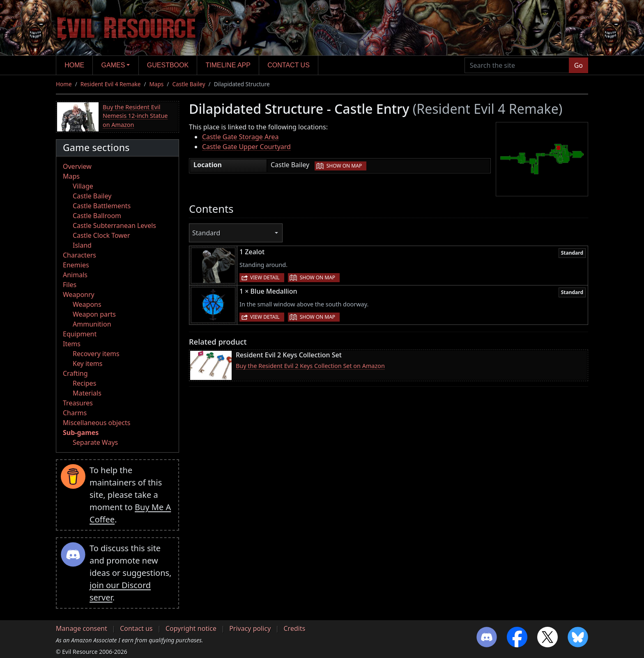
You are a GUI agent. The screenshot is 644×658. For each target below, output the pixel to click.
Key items (87, 364)
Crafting (75, 373)
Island (82, 245)
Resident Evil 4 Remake (111, 84)
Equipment (80, 334)
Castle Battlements (102, 206)
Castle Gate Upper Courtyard (246, 147)
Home (74, 65)
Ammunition (92, 324)
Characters (79, 255)
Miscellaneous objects (97, 423)
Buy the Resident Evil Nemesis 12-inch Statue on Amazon (135, 116)
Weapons (87, 304)
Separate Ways (95, 442)
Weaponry (79, 294)
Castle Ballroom (97, 216)
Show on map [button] (344, 166)
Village (83, 186)
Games (113, 65)
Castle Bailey (189, 84)
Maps (157, 84)
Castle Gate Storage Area (240, 137)
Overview (77, 166)
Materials (87, 393)
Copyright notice (191, 628)
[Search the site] (517, 65)
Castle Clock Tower (101, 235)
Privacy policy (250, 628)
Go (578, 65)
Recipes (84, 383)
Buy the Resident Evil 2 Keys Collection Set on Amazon (310, 366)
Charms (75, 413)
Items (72, 344)
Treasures (78, 403)
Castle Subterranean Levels (114, 225)
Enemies (76, 265)
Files (70, 285)
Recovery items (96, 354)
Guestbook (168, 65)
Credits (294, 628)
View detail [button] (265, 277)
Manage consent (82, 628)
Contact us (289, 65)
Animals (75, 275)
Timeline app (228, 65)
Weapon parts (94, 314)
